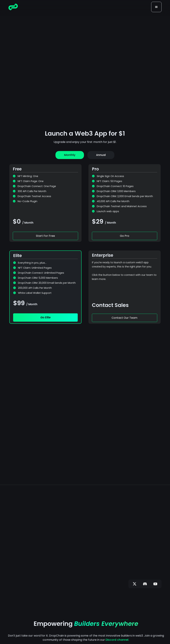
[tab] (70, 155)
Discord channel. (117, 640)
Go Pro (125, 236)
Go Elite (46, 317)
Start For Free (45, 236)
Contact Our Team (124, 318)
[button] (156, 7)
